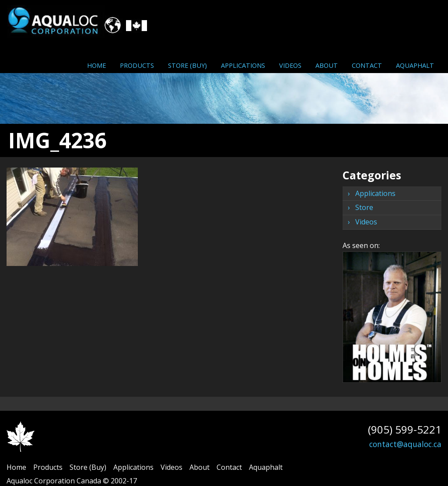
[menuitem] (96, 65)
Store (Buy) (187, 65)
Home (96, 65)
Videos (290, 65)
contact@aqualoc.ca (405, 444)
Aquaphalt (415, 65)
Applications (243, 65)
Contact (367, 65)
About (327, 65)
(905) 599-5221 (405, 429)
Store (364, 207)
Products (137, 65)
